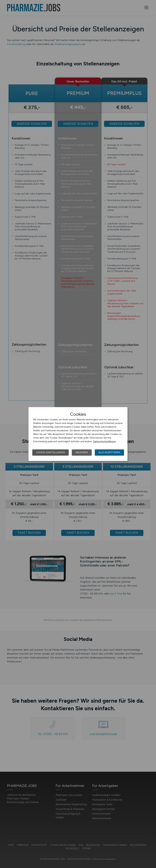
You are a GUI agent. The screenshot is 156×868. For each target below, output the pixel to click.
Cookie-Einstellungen (51, 452)
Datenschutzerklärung (104, 441)
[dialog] (78, 434)
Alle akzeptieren (109, 452)
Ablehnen (82, 452)
